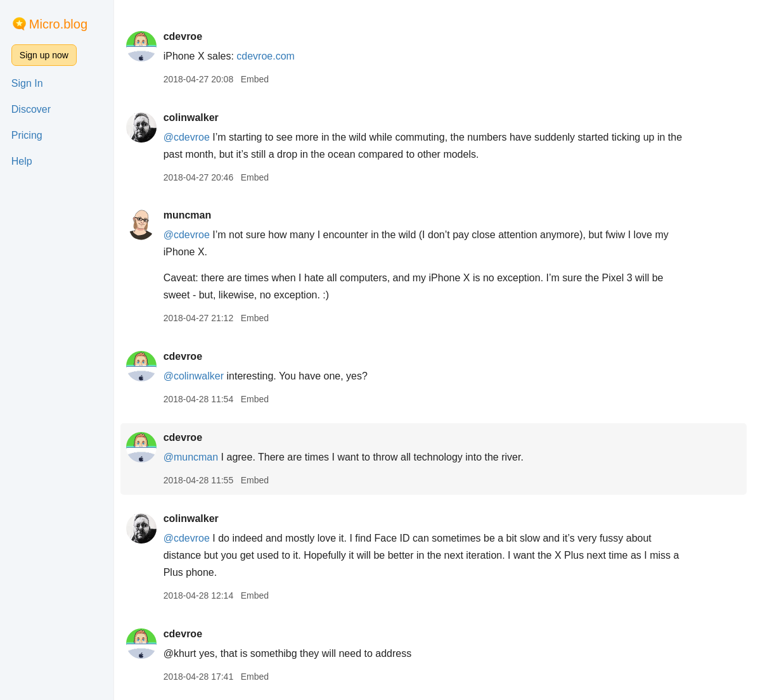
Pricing (27, 135)
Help (22, 161)
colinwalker (197, 118)
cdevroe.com (272, 56)
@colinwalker (199, 376)
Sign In (27, 83)
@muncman (197, 457)
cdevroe (189, 36)
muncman (193, 215)
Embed (260, 79)
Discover (31, 109)
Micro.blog (58, 24)
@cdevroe (192, 137)
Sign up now (44, 55)
